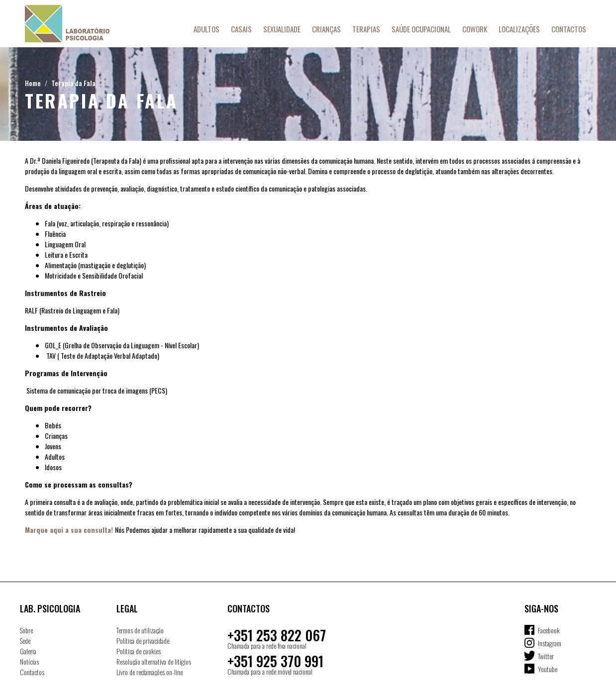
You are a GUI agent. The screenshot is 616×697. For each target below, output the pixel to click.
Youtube (548, 669)
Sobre (26, 630)
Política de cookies (139, 651)
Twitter (546, 656)
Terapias (366, 29)
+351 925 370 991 (275, 661)
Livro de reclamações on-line (150, 672)
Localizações (519, 29)
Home (33, 83)
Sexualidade (282, 29)
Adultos (206, 29)
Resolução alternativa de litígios (154, 661)
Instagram (550, 643)
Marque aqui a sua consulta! (69, 530)
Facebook (549, 630)
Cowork (475, 29)
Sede (25, 641)
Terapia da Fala (73, 83)
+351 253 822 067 (277, 635)
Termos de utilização (140, 630)
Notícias (29, 661)
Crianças (326, 29)
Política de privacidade (143, 641)
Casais (241, 29)
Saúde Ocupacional (421, 29)
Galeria (28, 651)
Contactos (569, 29)
